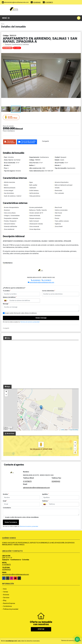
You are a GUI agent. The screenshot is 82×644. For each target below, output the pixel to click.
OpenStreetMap (74, 430)
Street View (12, 117)
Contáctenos (8, 606)
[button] (79, 48)
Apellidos (45, 494)
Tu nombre (7, 291)
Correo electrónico (49, 291)
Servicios (6, 598)
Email (5, 501)
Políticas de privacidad (11, 609)
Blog (5, 600)
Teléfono (45, 501)
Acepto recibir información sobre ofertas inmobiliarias (22, 517)
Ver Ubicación (35, 449)
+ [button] (6, 392)
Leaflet (62, 430)
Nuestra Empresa (9, 603)
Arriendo (6, 595)
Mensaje (6, 304)
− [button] (6, 395)
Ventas (6, 592)
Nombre (6, 494)
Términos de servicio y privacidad (30, 322)
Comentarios (7, 508)
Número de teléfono (10, 297)
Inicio (3, 24)
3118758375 (49, 2)
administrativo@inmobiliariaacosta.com (42, 282)
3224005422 (37, 2)
